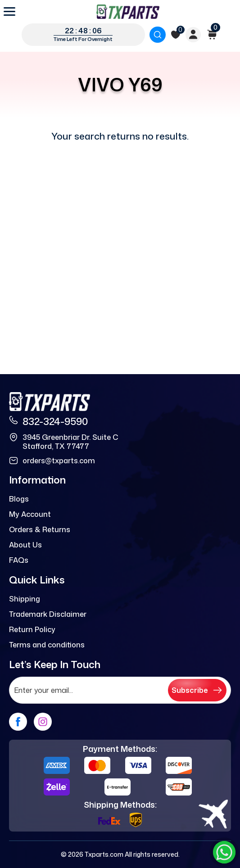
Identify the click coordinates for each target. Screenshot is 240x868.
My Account (30, 514)
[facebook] (18, 722)
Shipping (25, 599)
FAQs (19, 560)
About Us (25, 545)
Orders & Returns (40, 529)
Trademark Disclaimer (48, 614)
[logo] (128, 12)
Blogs (19, 499)
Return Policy (32, 629)
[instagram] (43, 722)
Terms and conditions (47, 645)
